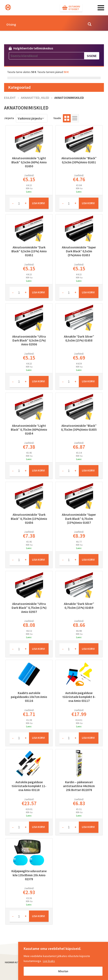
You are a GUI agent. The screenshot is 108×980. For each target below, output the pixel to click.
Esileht (10, 98)
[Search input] (44, 24)
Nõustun (63, 971)
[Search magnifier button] (90, 24)
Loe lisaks (49, 961)
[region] (63, 961)
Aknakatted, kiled (35, 98)
